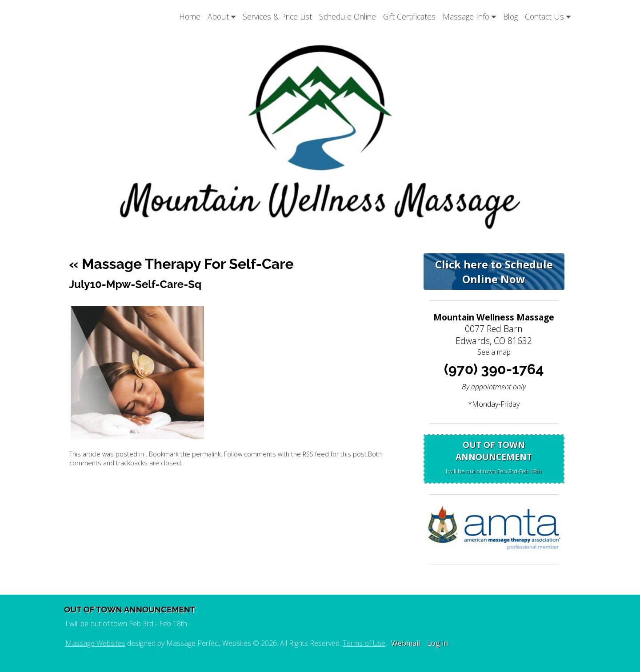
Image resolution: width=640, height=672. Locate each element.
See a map (494, 352)
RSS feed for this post (335, 454)
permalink (206, 454)
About (222, 16)
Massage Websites (95, 643)
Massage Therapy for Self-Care (182, 264)
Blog (510, 16)
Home (190, 16)
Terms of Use (364, 643)
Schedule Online (348, 16)
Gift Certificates (409, 16)
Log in (438, 643)
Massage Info (469, 16)
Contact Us (548, 16)
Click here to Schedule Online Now (494, 272)
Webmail (406, 643)
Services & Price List (277, 16)
